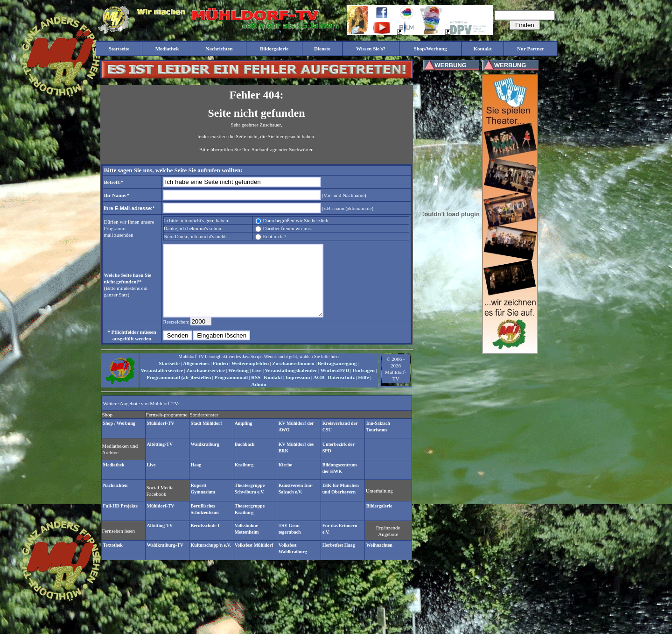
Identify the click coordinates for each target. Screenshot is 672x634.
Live (257, 384)
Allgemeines (196, 377)
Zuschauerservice (205, 384)
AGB (319, 391)
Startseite (169, 377)
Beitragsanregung (337, 377)
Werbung (238, 384)
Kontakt (273, 391)
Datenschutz (341, 391)
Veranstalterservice (162, 384)
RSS (256, 391)
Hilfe (363, 391)
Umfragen (364, 384)
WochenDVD (335, 384)
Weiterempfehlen (250, 377)
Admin (259, 398)
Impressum (297, 391)
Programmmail (231, 391)
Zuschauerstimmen (293, 377)
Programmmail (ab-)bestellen (179, 391)
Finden (220, 377)
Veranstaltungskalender (291, 384)
